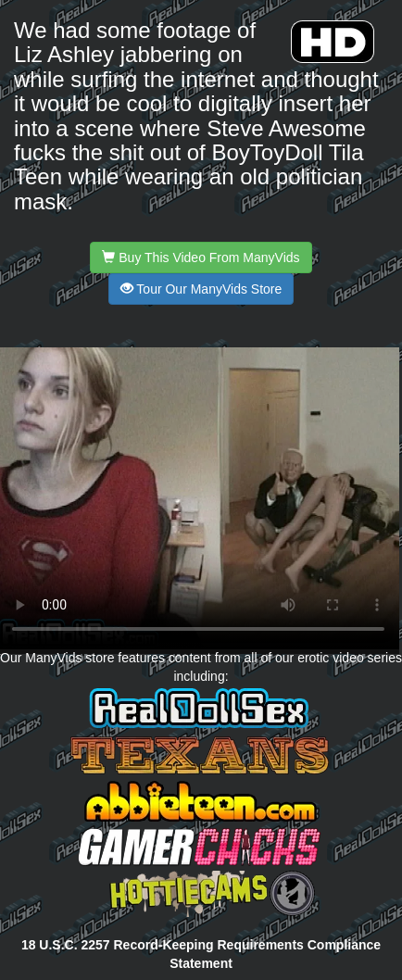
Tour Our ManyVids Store (201, 289)
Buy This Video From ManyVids (201, 258)
